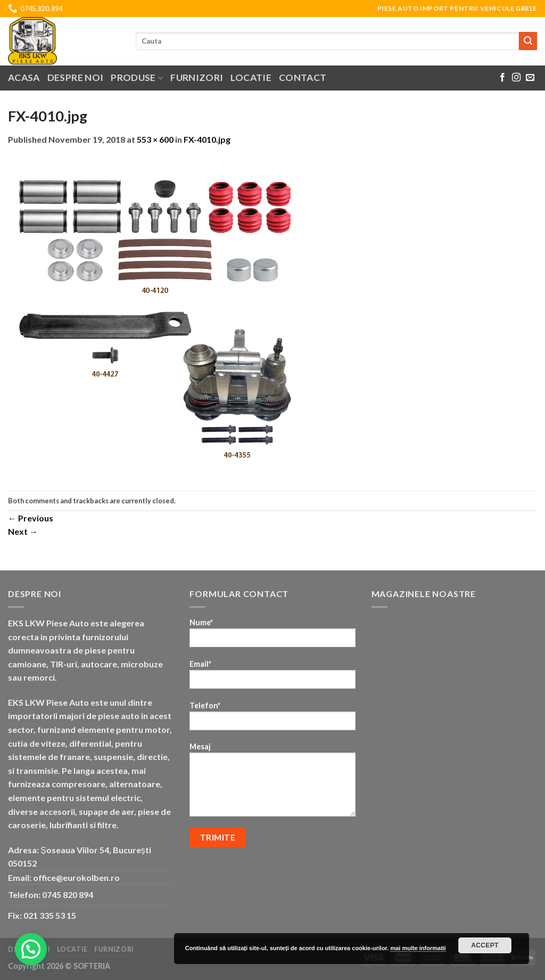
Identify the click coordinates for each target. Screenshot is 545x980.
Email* (272, 678)
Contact (303, 77)
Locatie (251, 77)
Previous (31, 518)
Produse (137, 77)
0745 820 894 (68, 895)
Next (23, 531)
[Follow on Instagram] (516, 78)
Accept (485, 945)
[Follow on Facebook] (502, 78)
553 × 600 (155, 139)
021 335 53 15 (50, 915)
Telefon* (272, 719)
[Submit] (528, 41)
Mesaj (272, 783)
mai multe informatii (418, 948)
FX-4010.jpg (207, 139)
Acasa (24, 77)
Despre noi (76, 77)
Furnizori (197, 77)
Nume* (272, 636)
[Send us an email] (530, 78)
